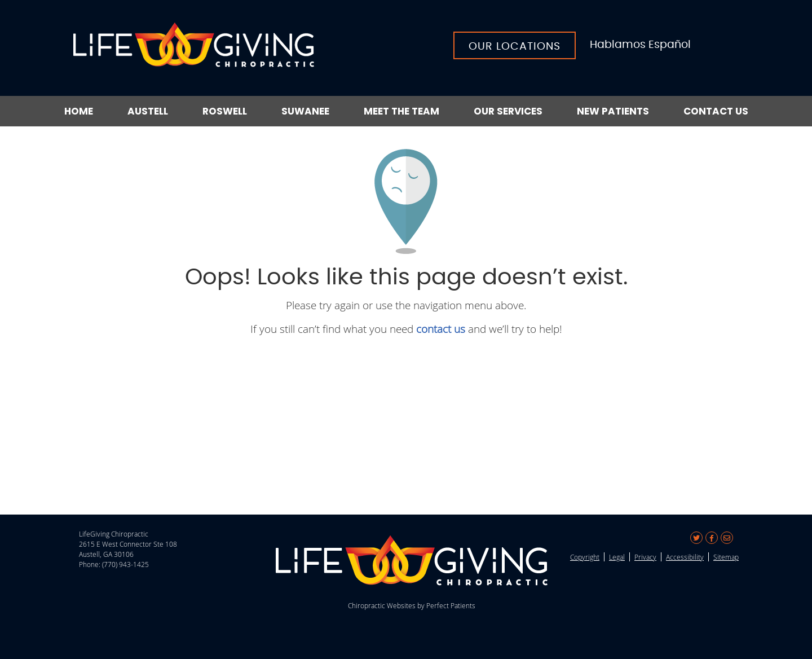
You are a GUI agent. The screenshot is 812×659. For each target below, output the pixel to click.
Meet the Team (401, 111)
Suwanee (305, 111)
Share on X (696, 538)
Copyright (585, 557)
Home (79, 111)
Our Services (508, 111)
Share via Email (727, 538)
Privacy (645, 557)
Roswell (225, 111)
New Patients (613, 111)
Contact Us (716, 111)
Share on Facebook (712, 538)
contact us (441, 329)
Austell (148, 111)
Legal (617, 557)
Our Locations (515, 47)
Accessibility (685, 557)
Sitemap (726, 557)
